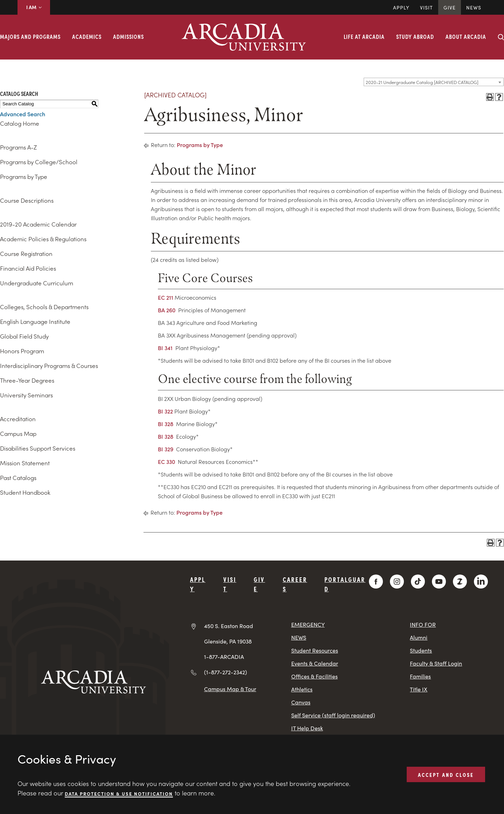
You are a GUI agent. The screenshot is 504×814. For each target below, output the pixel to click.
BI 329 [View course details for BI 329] (166, 449)
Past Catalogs (18, 478)
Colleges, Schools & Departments (44, 307)
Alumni (419, 637)
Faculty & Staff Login (436, 663)
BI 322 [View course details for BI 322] (165, 411)
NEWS (299, 637)
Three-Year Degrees (27, 380)
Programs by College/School (39, 162)
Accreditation (18, 419)
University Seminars (26, 395)
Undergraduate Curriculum (37, 283)
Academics (87, 36)
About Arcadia (466, 36)
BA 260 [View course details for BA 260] (167, 310)
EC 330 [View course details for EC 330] (166, 461)
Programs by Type (24, 176)
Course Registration (26, 253)
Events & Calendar (315, 663)
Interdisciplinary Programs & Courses (49, 366)
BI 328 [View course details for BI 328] (166, 424)
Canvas (301, 702)
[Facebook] (376, 582)
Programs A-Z (18, 147)
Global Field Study (24, 336)
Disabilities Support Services (38, 448)
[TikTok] (418, 582)
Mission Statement (25, 463)
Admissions (128, 36)
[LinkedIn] (481, 582)
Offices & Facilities (314, 676)
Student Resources (315, 650)
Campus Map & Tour (230, 689)
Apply (401, 7)
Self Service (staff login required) (333, 715)
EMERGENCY (308, 624)
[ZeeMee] (460, 582)
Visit (426, 7)
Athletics (302, 689)
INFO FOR (423, 624)
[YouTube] (439, 582)
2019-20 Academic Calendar (38, 224)
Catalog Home (20, 123)
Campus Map (18, 433)
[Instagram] (397, 582)
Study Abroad (415, 36)
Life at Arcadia (364, 36)
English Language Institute (35, 321)
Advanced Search (23, 114)
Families (420, 676)
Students (421, 650)
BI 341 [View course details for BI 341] (165, 348)
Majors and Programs (30, 36)
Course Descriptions (27, 200)
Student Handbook (25, 492)
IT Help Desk (307, 728)
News (474, 7)
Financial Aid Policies (28, 268)
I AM (34, 7)
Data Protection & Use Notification (119, 793)
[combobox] (434, 82)
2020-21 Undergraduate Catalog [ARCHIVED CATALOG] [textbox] (422, 82)
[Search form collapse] (501, 37)
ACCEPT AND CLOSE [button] (446, 774)
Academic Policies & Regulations (43, 239)
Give (450, 7)
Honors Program (22, 351)
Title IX (419, 689)
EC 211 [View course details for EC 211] (166, 297)
